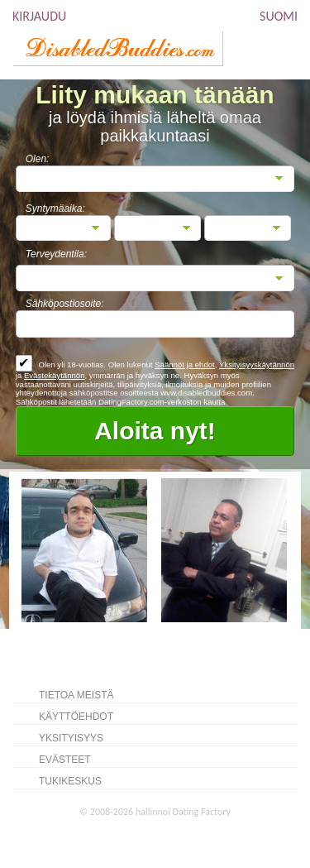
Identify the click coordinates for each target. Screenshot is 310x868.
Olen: (38, 159)
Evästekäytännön (55, 375)
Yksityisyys (71, 738)
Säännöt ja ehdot (185, 364)
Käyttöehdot (76, 717)
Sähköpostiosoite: (65, 304)
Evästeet (65, 760)
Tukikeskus (70, 781)
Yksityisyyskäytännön (257, 364)
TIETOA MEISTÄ (76, 695)
